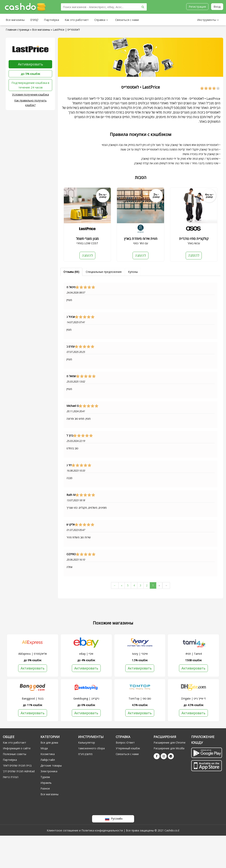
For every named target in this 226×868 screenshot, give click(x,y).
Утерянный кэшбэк (128, 749)
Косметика (48, 754)
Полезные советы (15, 754)
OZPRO (71, 554)
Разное (45, 789)
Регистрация (197, 7)
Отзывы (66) (71, 272)
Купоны (133, 272)
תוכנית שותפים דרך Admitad (19, 772)
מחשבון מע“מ (85, 754)
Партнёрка (51, 20)
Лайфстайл (48, 760)
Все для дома (49, 743)
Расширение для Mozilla (169, 749)
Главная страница (17, 30)
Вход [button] (217, 7)
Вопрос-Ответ (125, 743)
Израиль (46, 783)
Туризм (45, 777)
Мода (44, 749)
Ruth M (71, 495)
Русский (113, 819)
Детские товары (51, 766)
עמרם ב (71, 347)
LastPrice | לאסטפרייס (66, 30)
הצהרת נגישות (11, 777)
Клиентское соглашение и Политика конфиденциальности (85, 831)
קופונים (34, 20)
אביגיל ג (71, 317)
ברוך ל (70, 436)
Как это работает (77, 20)
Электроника (49, 772)
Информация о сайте (17, 749)
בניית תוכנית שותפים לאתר (17, 766)
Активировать (30, 64)
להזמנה (87, 255)
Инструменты (208, 20)
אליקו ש (71, 525)
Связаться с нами (127, 20)
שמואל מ (71, 376)
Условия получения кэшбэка (30, 94)
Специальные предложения (104, 272)
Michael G (73, 406)
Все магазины (15, 20)
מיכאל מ (71, 287)
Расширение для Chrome (170, 743)
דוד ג (69, 465)
